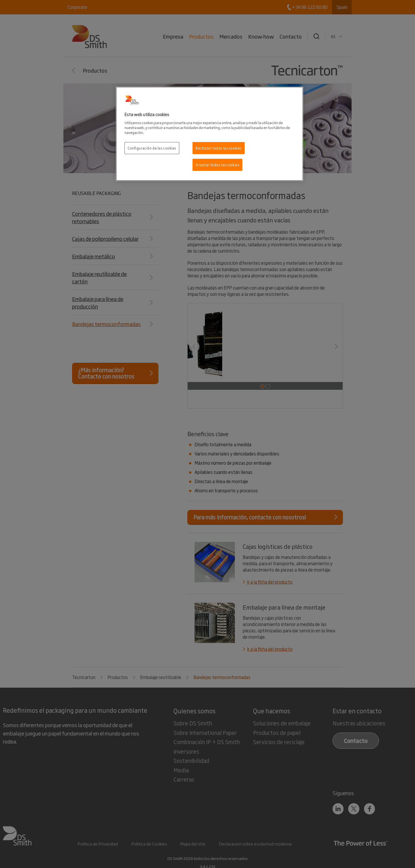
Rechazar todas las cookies (219, 148)
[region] (210, 134)
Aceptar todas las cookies (217, 165)
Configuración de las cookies (152, 148)
